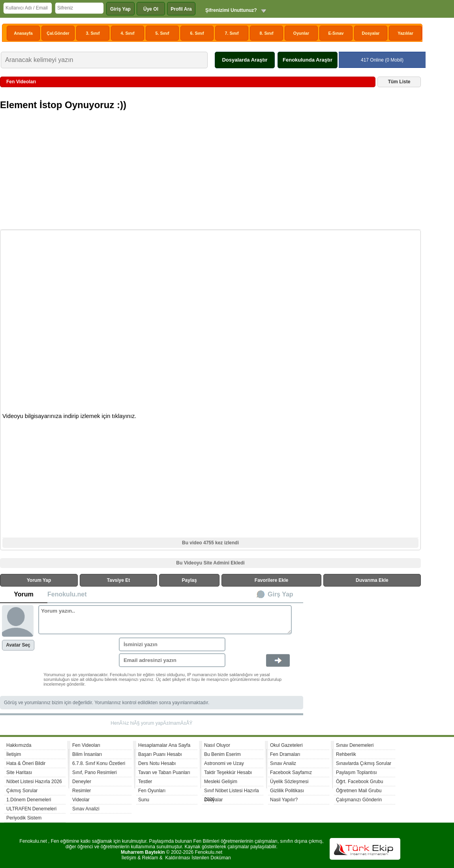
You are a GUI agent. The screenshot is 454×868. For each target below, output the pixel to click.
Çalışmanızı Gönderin (359, 800)
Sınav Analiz (283, 763)
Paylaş (189, 580)
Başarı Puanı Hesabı (160, 754)
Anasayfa (23, 33)
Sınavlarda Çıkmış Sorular (364, 763)
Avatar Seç (18, 645)
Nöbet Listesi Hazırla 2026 (34, 782)
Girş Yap (280, 594)
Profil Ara (181, 9)
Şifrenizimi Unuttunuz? (231, 10)
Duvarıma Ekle (372, 580)
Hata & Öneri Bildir (26, 763)
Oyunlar (301, 33)
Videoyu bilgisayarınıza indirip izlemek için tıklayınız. (69, 416)
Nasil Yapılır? (284, 800)
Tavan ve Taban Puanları (164, 772)
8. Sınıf (267, 33)
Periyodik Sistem (24, 818)
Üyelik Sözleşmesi (289, 782)
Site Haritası (19, 772)
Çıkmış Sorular (22, 791)
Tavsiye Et (118, 580)
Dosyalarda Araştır (245, 60)
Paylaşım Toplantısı (356, 772)
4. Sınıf (128, 33)
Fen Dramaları (285, 754)
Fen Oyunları (152, 791)
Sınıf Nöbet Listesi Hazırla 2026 (232, 792)
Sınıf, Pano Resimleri (95, 772)
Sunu (144, 800)
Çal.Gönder (58, 33)
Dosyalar (371, 33)
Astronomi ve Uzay (224, 763)
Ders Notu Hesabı (157, 763)
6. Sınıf (197, 33)
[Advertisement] (211, 173)
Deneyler (82, 782)
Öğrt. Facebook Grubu (359, 782)
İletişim (14, 754)
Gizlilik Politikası (287, 791)
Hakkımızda (19, 745)
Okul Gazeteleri (286, 745)
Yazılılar (405, 33)
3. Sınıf (93, 33)
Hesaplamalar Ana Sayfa (164, 745)
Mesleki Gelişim (221, 782)
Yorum (23, 594)
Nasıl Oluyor (217, 745)
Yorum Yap (39, 580)
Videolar (81, 800)
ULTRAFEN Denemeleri (31, 809)
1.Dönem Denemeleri (29, 800)
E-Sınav (336, 33)
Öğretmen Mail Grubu (359, 791)
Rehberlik (346, 754)
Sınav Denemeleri (355, 745)
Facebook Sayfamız (291, 772)
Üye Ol (151, 9)
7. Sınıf (232, 33)
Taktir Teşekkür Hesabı (228, 772)
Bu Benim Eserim (222, 754)
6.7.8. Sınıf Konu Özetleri (99, 763)
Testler (145, 782)
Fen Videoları (86, 745)
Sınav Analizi (86, 809)
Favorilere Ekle (271, 580)
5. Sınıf (162, 33)
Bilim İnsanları (87, 754)
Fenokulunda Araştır (308, 60)
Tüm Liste (399, 82)
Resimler (82, 791)
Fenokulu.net (67, 594)
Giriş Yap (120, 9)
